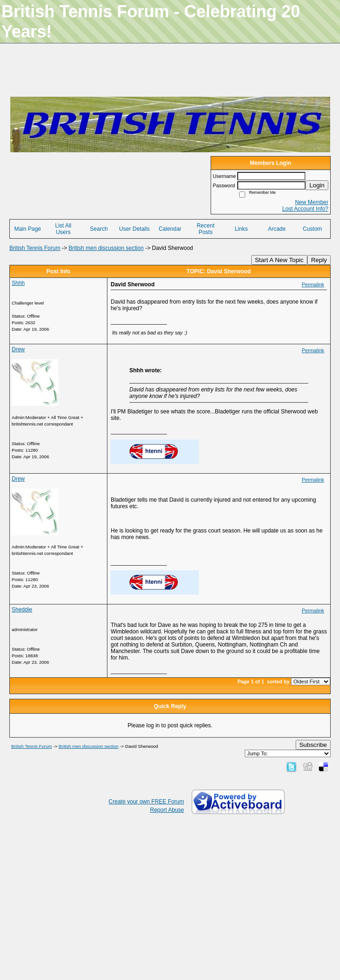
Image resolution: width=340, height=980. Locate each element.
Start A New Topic (279, 260)
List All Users (63, 229)
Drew (18, 349)
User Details (134, 229)
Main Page (27, 229)
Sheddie (22, 610)
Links (241, 229)
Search (99, 229)
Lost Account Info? (305, 209)
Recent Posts (205, 229)
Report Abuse (167, 810)
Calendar (170, 229)
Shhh (18, 283)
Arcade (277, 229)
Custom (312, 229)
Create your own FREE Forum (146, 802)
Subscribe (313, 745)
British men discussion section (106, 248)
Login (317, 185)
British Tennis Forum (35, 248)
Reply (319, 260)
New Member (312, 202)
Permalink (313, 284)
